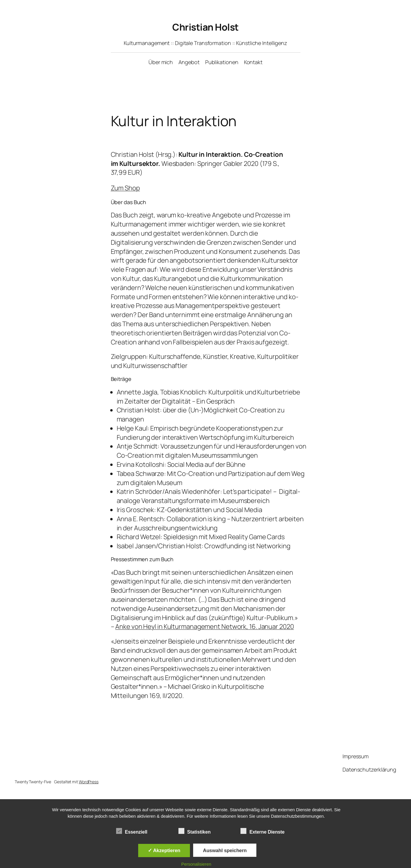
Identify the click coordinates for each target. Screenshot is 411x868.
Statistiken (195, 831)
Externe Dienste (262, 831)
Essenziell (132, 831)
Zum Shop (125, 188)
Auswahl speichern (225, 850)
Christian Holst (205, 27)
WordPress (89, 782)
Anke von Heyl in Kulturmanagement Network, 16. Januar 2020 (204, 627)
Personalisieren (196, 864)
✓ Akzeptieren (164, 850)
